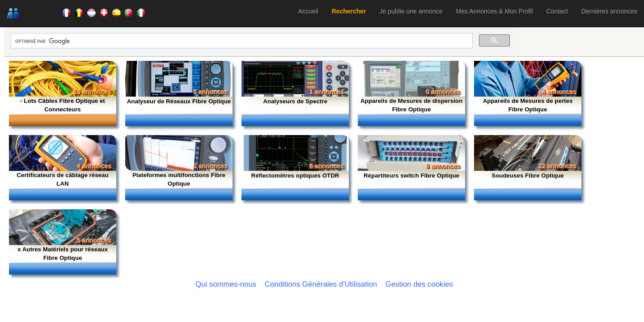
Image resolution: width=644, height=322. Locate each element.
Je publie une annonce (411, 11)
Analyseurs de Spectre (295, 101)
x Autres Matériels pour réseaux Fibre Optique (63, 254)
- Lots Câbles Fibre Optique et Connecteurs (63, 105)
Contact (557, 11)
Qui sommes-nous (226, 284)
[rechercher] (241, 41)
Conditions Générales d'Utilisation (321, 284)
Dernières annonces (609, 11)
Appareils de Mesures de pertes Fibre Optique (528, 105)
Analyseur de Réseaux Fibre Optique (179, 101)
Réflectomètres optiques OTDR (295, 176)
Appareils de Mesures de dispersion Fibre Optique (411, 105)
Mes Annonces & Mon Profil (494, 11)
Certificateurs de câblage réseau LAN (62, 179)
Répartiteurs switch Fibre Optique (411, 176)
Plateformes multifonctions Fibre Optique (179, 179)
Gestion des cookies (419, 284)
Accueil (308, 11)
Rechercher (349, 11)
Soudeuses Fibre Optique (527, 176)
